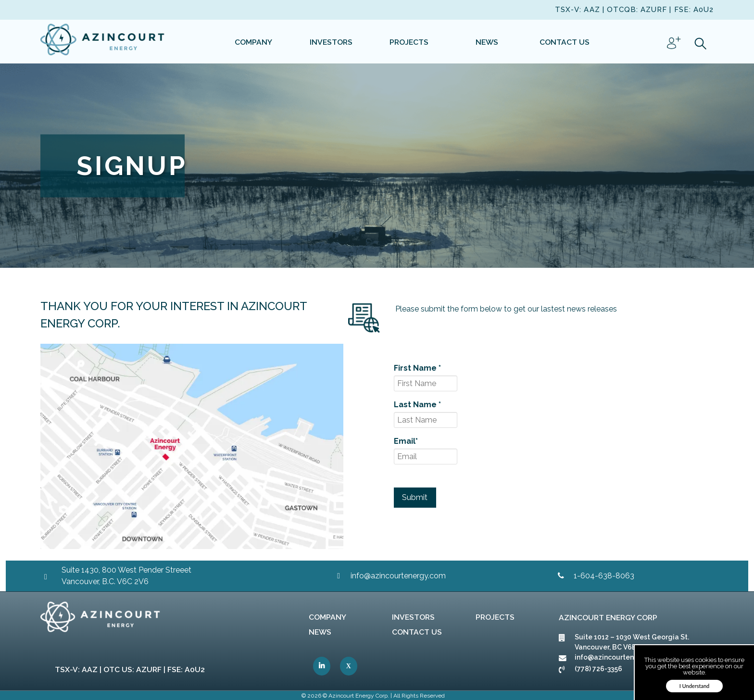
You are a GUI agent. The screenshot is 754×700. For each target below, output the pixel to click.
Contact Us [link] (417, 632)
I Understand (695, 686)
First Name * (417, 368)
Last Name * (417, 405)
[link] (103, 41)
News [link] (320, 632)
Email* (406, 441)
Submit (415, 497)
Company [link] (327, 617)
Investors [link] (413, 617)
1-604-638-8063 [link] (604, 576)
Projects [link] (495, 617)
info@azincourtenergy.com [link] (398, 576)
